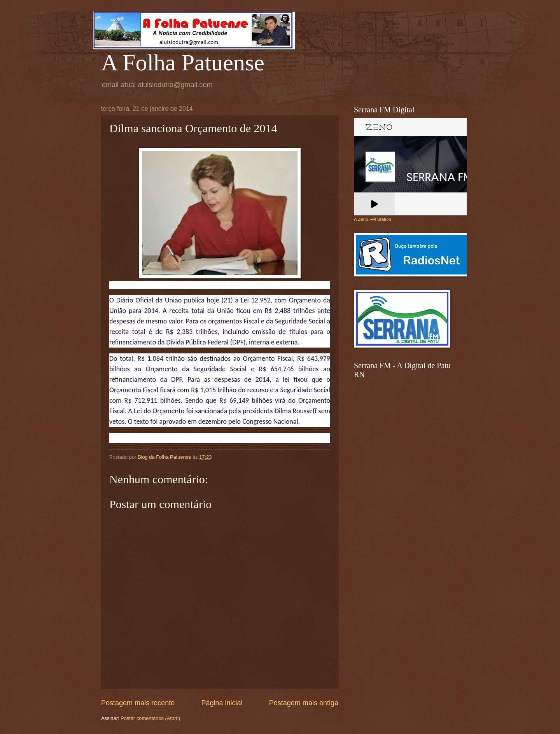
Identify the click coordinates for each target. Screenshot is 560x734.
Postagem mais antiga (304, 703)
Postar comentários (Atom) (150, 718)
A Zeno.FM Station (373, 219)
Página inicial (222, 703)
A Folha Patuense (183, 63)
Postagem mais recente (138, 703)
